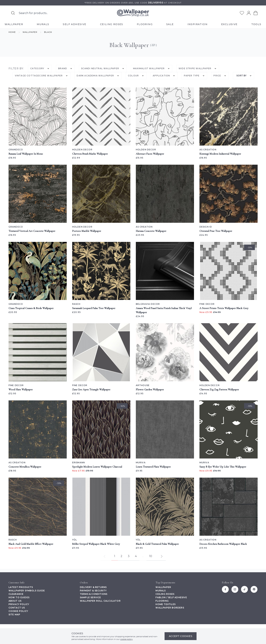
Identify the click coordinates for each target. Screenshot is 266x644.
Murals (161, 591)
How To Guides (19, 597)
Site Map (14, 615)
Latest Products (21, 587)
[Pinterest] (254, 589)
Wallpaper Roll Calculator (100, 601)
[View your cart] (256, 13)
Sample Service (90, 597)
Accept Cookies (181, 636)
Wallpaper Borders (170, 608)
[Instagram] (235, 589)
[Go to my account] (249, 13)
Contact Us (17, 608)
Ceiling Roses (165, 594)
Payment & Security (93, 591)
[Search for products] (13, 13)
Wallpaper (163, 587)
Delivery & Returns (93, 587)
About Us (15, 601)
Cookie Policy (18, 611)
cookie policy (126, 639)
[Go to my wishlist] (242, 13)
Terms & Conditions (94, 594)
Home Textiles (166, 604)
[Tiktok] (244, 589)
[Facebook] (225, 589)
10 (151, 556)
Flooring (162, 601)
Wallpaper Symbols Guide (27, 591)
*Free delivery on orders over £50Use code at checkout (133, 3)
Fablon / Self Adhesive (171, 597)
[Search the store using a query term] (52, 13)
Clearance (16, 594)
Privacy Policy (19, 604)
